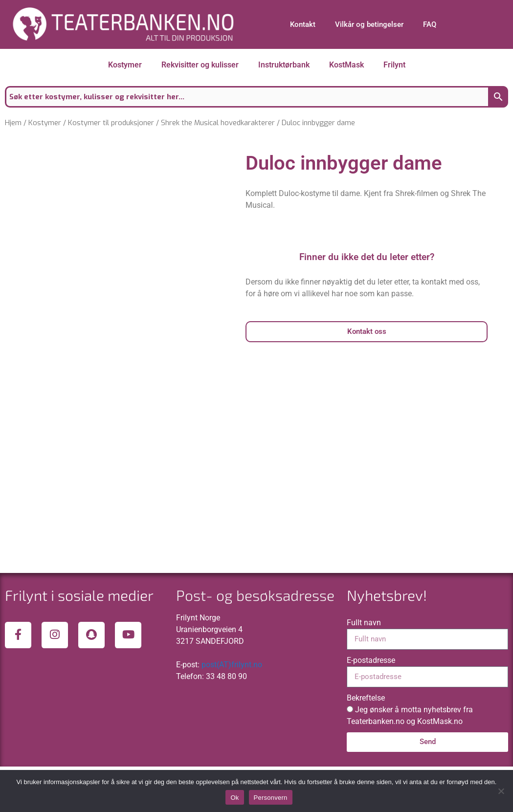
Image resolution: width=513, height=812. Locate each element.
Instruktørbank (284, 65)
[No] (501, 791)
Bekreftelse (366, 743)
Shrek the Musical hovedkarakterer (218, 123)
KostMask (346, 65)
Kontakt (303, 24)
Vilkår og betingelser (369, 24)
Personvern (271, 798)
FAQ (430, 24)
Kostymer (125, 65)
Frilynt (394, 65)
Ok (234, 798)
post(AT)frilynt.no (232, 710)
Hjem (13, 123)
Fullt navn (364, 668)
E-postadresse (371, 706)
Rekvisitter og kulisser (200, 65)
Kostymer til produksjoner (111, 123)
